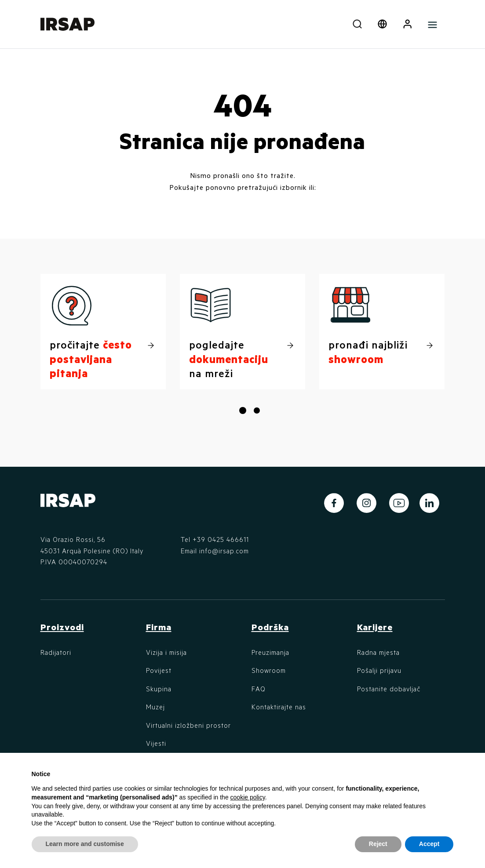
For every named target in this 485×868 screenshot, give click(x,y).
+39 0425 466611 (221, 539)
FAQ (259, 689)
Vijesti (156, 743)
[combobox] (357, 24)
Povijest (159, 670)
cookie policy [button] (248, 797)
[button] (407, 24)
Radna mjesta (378, 652)
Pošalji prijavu (379, 670)
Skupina (159, 689)
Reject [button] (378, 844)
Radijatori (56, 652)
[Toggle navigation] (432, 24)
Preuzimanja (270, 652)
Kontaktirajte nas (279, 707)
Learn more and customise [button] (85, 844)
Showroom (269, 670)
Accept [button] (429, 844)
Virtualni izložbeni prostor (188, 725)
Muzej (155, 707)
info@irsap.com (224, 551)
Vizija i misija (166, 652)
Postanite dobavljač (389, 689)
